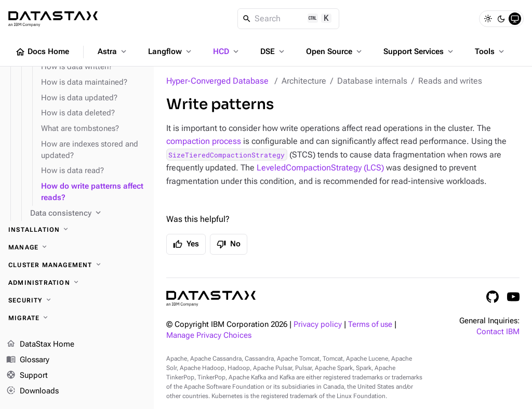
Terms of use (370, 325)
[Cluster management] (77, 265)
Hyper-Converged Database (217, 81)
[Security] (77, 300)
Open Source (335, 51)
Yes (186, 244)
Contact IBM (498, 332)
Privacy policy (318, 325)
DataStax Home (40, 345)
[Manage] (77, 247)
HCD (227, 51)
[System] (515, 19)
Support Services (419, 51)
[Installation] (77, 230)
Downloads (32, 391)
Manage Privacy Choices (209, 335)
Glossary (28, 360)
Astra (113, 51)
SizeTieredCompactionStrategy (227, 155)
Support (27, 376)
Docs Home (42, 52)
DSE (273, 51)
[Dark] (501, 19)
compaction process (204, 141)
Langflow (171, 51)
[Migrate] (77, 318)
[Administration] (77, 283)
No (229, 244)
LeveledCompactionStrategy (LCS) (320, 168)
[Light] (488, 19)
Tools (490, 51)
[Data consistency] (88, 214)
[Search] (289, 19)
